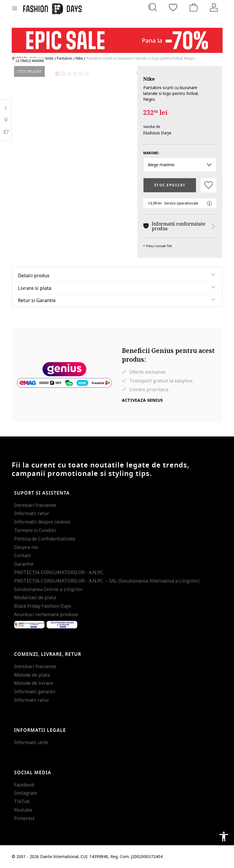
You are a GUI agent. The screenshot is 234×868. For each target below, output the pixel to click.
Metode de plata (32, 675)
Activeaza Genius (142, 400)
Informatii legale (40, 730)
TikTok (22, 801)
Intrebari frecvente (35, 505)
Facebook (24, 785)
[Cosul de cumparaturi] (194, 7)
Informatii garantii (35, 692)
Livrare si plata (35, 288)
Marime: (151, 153)
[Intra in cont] (214, 7)
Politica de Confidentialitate (45, 539)
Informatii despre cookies (42, 522)
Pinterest (24, 818)
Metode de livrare (34, 683)
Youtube (23, 810)
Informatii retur (32, 513)
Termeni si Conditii (35, 530)
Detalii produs (34, 276)
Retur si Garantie (37, 300)
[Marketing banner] (117, 38)
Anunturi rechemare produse (46, 614)
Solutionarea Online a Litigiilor (48, 589)
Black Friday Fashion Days (43, 606)
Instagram (25, 793)
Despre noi (26, 547)
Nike (149, 79)
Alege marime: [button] (180, 165)
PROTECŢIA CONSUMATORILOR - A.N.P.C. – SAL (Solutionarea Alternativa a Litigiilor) (107, 581)
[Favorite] (173, 7)
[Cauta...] (153, 7)
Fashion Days (157, 133)
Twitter (6, 132)
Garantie (24, 564)
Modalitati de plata (35, 597)
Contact (22, 555)
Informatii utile (31, 742)
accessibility (224, 836)
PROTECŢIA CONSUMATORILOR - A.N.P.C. (59, 572)
